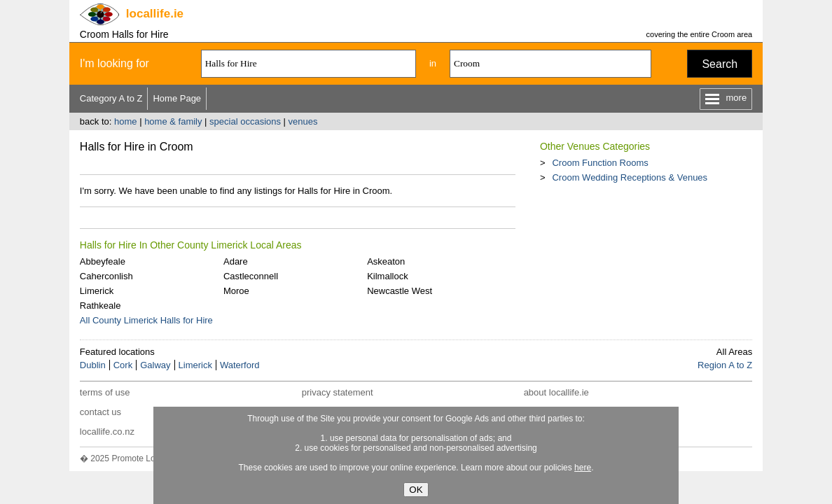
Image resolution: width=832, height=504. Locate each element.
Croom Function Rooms (600, 163)
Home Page (177, 98)
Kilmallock (388, 276)
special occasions (245, 121)
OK (416, 490)
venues (303, 121)
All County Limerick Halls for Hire (146, 320)
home (126, 121)
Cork (123, 365)
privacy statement (338, 392)
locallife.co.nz (107, 432)
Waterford (240, 365)
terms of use (105, 392)
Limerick (97, 291)
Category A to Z (111, 98)
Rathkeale (100, 306)
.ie (155, 14)
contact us (100, 412)
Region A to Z (725, 365)
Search (720, 64)
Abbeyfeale (103, 261)
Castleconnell (251, 276)
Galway (155, 365)
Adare (236, 261)
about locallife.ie (556, 392)
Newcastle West (400, 291)
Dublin (93, 365)
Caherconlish (106, 276)
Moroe (236, 291)
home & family (173, 121)
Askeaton (386, 261)
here (583, 468)
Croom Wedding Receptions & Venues (630, 177)
